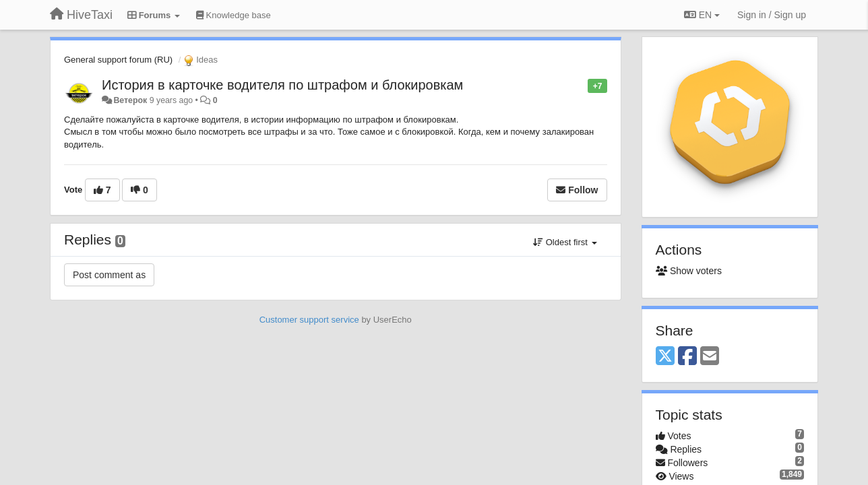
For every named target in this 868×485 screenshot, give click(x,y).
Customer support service (309, 320)
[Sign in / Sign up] (772, 15)
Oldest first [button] (565, 242)
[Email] (710, 357)
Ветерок (130, 100)
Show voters (689, 271)
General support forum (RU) (118, 60)
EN (702, 15)
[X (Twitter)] (665, 357)
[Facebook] (687, 357)
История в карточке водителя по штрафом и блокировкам (282, 85)
